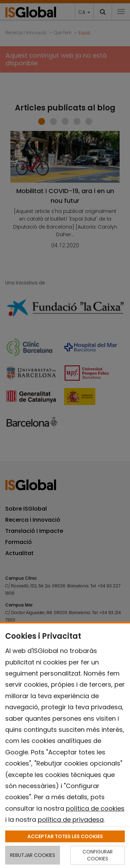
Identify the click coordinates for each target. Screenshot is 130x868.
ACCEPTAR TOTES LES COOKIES (65, 836)
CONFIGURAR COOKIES (98, 855)
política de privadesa (71, 820)
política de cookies (95, 808)
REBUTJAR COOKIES (33, 855)
